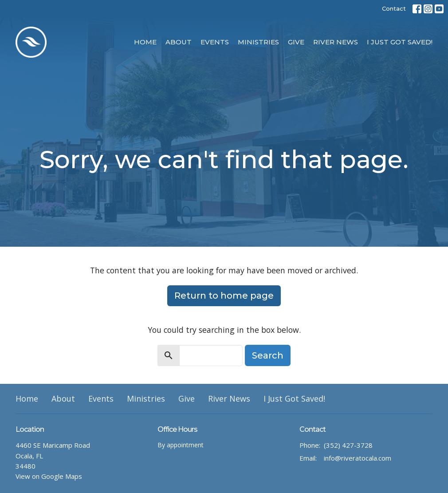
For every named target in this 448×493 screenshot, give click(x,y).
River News (336, 42)
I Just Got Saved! (400, 42)
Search (268, 355)
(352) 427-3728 (348, 445)
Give (296, 42)
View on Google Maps (49, 476)
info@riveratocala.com (358, 458)
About (179, 42)
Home (145, 42)
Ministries (258, 42)
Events (215, 42)
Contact (394, 8)
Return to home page (224, 296)
